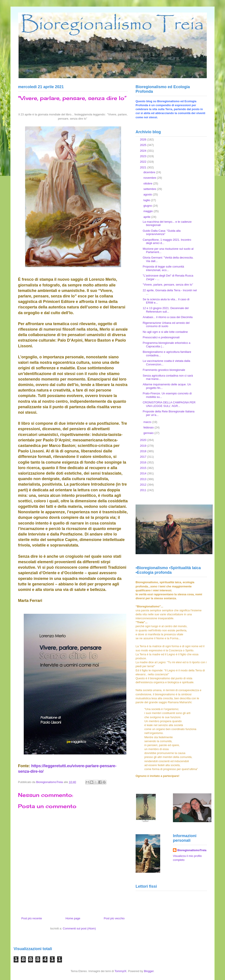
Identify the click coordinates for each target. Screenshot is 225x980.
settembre (150, 189)
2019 (144, 446)
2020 (144, 440)
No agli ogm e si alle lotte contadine (165, 332)
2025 (144, 145)
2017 (144, 457)
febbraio (149, 427)
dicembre (150, 172)
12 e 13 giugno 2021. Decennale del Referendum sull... (166, 310)
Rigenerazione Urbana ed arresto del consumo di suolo (166, 325)
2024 (144, 151)
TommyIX (120, 971)
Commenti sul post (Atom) (79, 928)
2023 (144, 156)
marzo (148, 422)
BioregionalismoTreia (192, 850)
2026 (144, 139)
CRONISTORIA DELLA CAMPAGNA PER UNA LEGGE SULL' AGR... (169, 404)
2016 (144, 462)
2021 (144, 167)
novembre (150, 178)
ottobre (148, 183)
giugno (148, 206)
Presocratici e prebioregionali (161, 337)
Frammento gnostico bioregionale (164, 370)
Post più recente (32, 918)
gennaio (149, 433)
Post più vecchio (114, 918)
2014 (144, 473)
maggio (149, 211)
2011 (144, 490)
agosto (148, 194)
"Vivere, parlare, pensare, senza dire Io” (168, 285)
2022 (144, 162)
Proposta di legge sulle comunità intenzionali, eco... (163, 268)
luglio (147, 200)
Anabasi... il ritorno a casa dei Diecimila (168, 317)
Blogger (149, 971)
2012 (144, 485)
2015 (144, 468)
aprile (147, 217)
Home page (73, 918)
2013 (144, 479)
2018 (144, 451)
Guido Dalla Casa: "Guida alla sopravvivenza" (161, 232)
